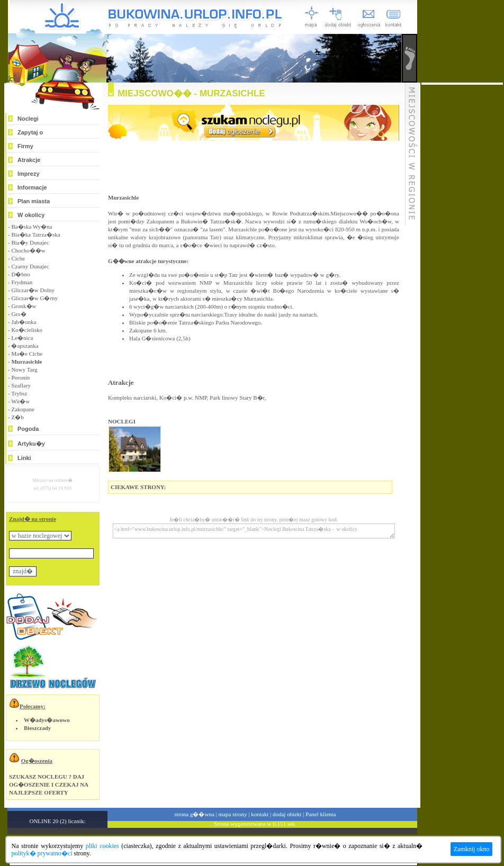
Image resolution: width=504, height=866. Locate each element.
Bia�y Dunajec (30, 242)
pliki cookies (102, 846)
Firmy (25, 146)
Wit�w (20, 401)
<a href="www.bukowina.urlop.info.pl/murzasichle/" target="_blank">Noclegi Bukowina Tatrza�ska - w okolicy (254, 531)
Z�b (17, 417)
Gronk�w (24, 306)
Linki (24, 458)
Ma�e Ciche (27, 354)
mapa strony (232, 814)
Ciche (18, 258)
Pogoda (28, 429)
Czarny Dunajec (30, 266)
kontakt (260, 814)
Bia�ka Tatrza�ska (35, 234)
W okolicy (31, 215)
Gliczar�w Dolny (33, 290)
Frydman (22, 282)
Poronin (20, 377)
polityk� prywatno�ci (42, 853)
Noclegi (28, 119)
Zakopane (22, 409)
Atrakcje (29, 160)
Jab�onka (24, 322)
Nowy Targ (24, 369)
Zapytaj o (30, 132)
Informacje (32, 187)
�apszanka (25, 346)
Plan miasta (34, 201)
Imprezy (29, 174)
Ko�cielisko (27, 330)
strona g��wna (194, 814)
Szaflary (21, 385)
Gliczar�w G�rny (34, 298)
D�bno (20, 274)
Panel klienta (321, 814)
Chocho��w (28, 250)
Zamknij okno (472, 849)
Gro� (19, 314)
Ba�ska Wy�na (31, 227)
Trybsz (19, 393)
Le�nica (22, 338)
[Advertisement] (462, 243)
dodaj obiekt (287, 814)
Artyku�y (31, 444)
